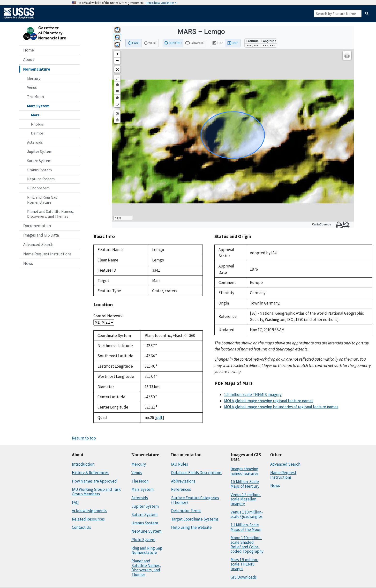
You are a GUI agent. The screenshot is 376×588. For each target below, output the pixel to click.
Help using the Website (191, 527)
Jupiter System (40, 151)
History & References (90, 473)
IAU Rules (180, 464)
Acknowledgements (89, 511)
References (181, 489)
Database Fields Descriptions (196, 473)
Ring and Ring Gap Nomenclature (42, 200)
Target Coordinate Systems (195, 519)
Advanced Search (38, 245)
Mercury (34, 78)
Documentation (37, 226)
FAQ (75, 502)
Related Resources (88, 519)
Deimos (37, 133)
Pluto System (38, 188)
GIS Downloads (244, 577)
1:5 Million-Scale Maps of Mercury (245, 484)
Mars (35, 115)
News (28, 263)
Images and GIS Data (41, 235)
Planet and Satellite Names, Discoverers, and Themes (50, 214)
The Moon (35, 97)
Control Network (108, 316)
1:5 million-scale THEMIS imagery (253, 394)
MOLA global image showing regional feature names (269, 401)
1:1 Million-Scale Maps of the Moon (246, 527)
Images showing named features (244, 471)
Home (29, 50)
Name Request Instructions (47, 254)
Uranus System (39, 170)
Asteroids (35, 142)
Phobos (37, 124)
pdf (159, 417)
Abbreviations (183, 481)
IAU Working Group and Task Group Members (96, 492)
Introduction (83, 464)
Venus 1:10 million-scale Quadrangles (247, 514)
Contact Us (81, 527)
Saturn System (39, 161)
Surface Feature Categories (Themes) (195, 500)
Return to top (84, 438)
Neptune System (41, 179)
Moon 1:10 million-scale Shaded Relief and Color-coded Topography (247, 544)
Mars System (38, 106)
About (29, 60)
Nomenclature (37, 69)
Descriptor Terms (186, 511)
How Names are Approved (94, 481)
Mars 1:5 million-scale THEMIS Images (244, 564)
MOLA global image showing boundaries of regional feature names (281, 407)
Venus (32, 87)
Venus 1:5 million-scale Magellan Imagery (246, 499)
